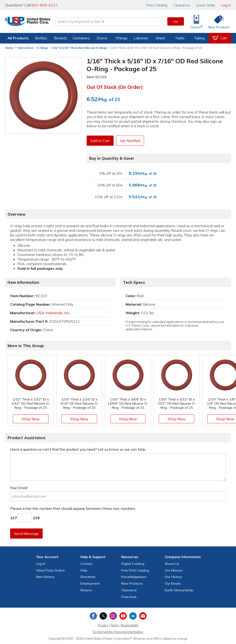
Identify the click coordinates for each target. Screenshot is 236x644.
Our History (173, 577)
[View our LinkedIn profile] (133, 616)
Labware (141, 38)
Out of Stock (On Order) (115, 87)
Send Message (27, 534)
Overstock (129, 597)
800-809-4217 (44, 5)
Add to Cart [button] (100, 141)
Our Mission (174, 570)
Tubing (199, 38)
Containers (81, 38)
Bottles (41, 38)
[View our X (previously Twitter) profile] (103, 616)
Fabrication (25, 48)
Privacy (103, 625)
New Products (132, 583)
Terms (115, 625)
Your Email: (19, 488)
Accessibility (130, 625)
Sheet (160, 38)
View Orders (50, 570)
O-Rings (43, 48)
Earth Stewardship (179, 590)
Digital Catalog (133, 564)
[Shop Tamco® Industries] (196, 22)
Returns (86, 590)
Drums (102, 38)
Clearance (182, 5)
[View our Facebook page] (93, 616)
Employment (90, 583)
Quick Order (206, 5)
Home (9, 48)
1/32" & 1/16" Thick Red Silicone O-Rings (80, 48)
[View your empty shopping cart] (220, 38)
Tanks (180, 38)
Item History (45, 577)
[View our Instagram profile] (113, 616)
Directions (88, 577)
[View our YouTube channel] (123, 616)
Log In (226, 5)
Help (84, 570)
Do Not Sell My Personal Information (118, 632)
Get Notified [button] (131, 141)
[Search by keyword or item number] (115, 21)
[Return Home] (32, 22)
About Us (172, 564)
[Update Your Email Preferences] (143, 616)
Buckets (60, 38)
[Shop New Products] (217, 22)
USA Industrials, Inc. (53, 313)
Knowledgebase (134, 577)
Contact (86, 564)
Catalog (157, 5)
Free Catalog (135, 570)
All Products (18, 38)
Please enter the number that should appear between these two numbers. (73, 508)
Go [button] (176, 21)
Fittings (121, 38)
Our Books (173, 583)
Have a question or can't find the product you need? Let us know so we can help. (78, 449)
